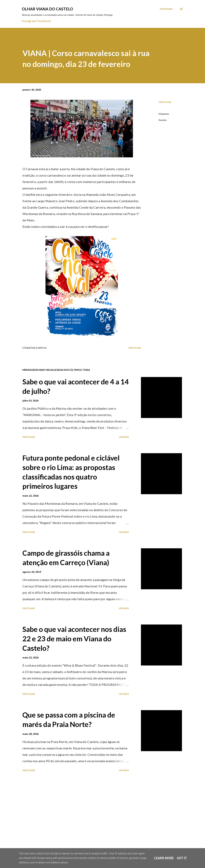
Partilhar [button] (165, 102)
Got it (182, 858)
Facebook (44, 21)
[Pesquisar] (166, 9)
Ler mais (124, 437)
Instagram (29, 21)
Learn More (164, 858)
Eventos (162, 120)
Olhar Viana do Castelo (47, 9)
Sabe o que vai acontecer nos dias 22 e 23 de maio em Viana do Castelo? (74, 639)
